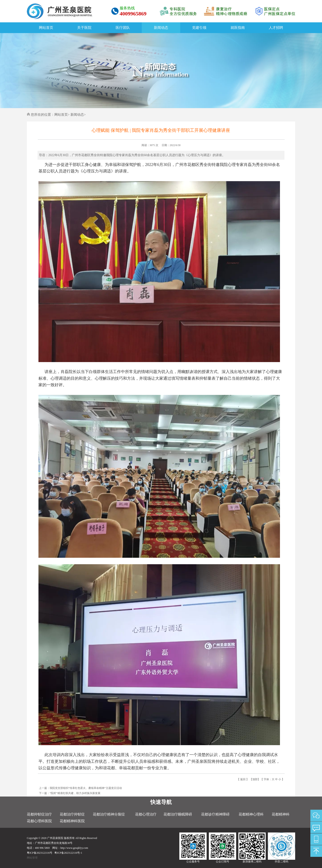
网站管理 (32, 858)
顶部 (255, 779)
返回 (243, 779)
